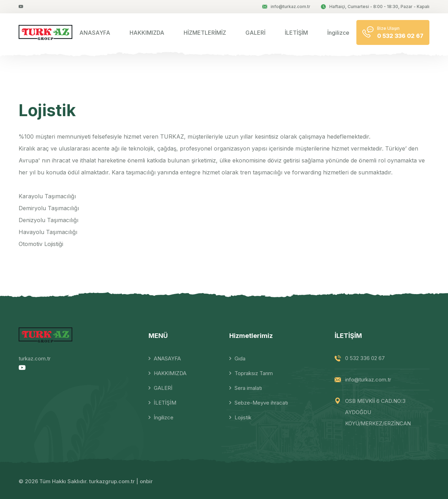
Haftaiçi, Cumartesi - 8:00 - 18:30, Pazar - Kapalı (375, 6)
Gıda (240, 358)
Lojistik (243, 417)
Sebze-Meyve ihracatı (261, 403)
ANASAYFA (95, 33)
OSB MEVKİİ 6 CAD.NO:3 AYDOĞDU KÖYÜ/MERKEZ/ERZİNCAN (378, 412)
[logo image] (45, 32)
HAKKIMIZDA (147, 33)
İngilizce (338, 33)
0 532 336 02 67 (365, 358)
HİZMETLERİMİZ (205, 33)
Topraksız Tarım (254, 373)
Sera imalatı (248, 388)
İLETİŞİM (296, 33)
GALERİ (255, 33)
